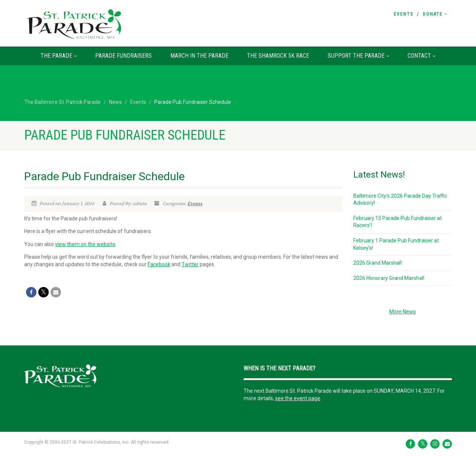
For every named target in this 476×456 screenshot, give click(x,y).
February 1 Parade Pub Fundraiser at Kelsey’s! (396, 244)
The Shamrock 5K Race (278, 56)
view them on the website (85, 244)
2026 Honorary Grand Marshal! (389, 278)
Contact (422, 56)
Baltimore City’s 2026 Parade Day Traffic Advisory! (400, 200)
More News (403, 312)
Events (403, 14)
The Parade (59, 56)
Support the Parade (358, 56)
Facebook (159, 264)
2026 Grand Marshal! (377, 263)
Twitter (190, 264)
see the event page (298, 398)
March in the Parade (199, 56)
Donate (435, 14)
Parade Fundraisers (123, 56)
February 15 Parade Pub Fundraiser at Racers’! (398, 222)
